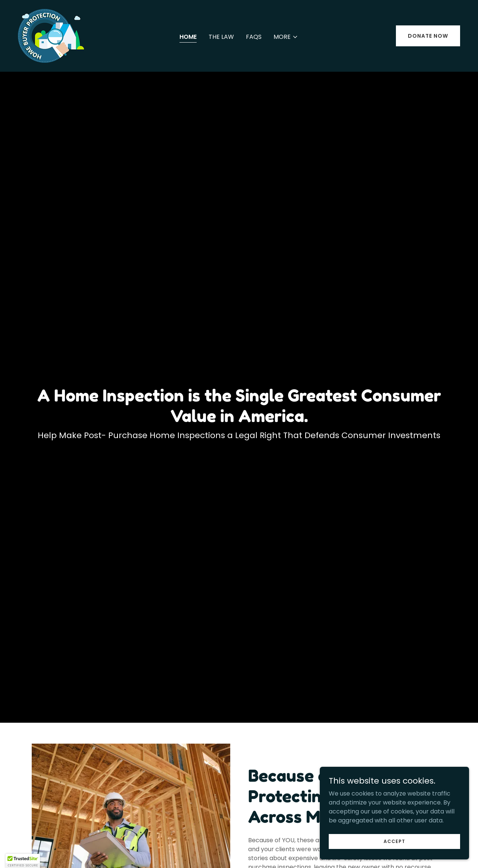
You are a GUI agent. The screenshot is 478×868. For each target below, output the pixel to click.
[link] (51, 35)
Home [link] (188, 37)
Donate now (428, 36)
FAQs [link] (254, 37)
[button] (286, 37)
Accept (394, 841)
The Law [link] (221, 37)
